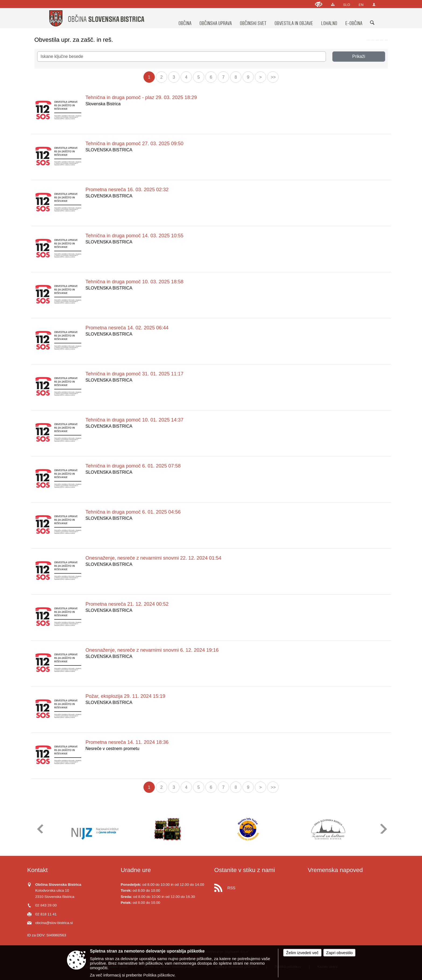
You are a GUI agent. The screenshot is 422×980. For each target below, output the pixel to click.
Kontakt (37, 870)
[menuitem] (185, 18)
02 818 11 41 (46, 914)
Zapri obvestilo (340, 953)
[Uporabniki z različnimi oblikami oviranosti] (319, 4)
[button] (40, 829)
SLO (347, 5)
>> (273, 77)
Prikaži (359, 56)
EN (361, 5)
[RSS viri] (258, 886)
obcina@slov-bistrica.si (54, 923)
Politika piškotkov (159, 975)
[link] (368, 40)
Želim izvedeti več (302, 953)
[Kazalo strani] (333, 4)
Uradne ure (136, 870)
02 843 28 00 (46, 905)
